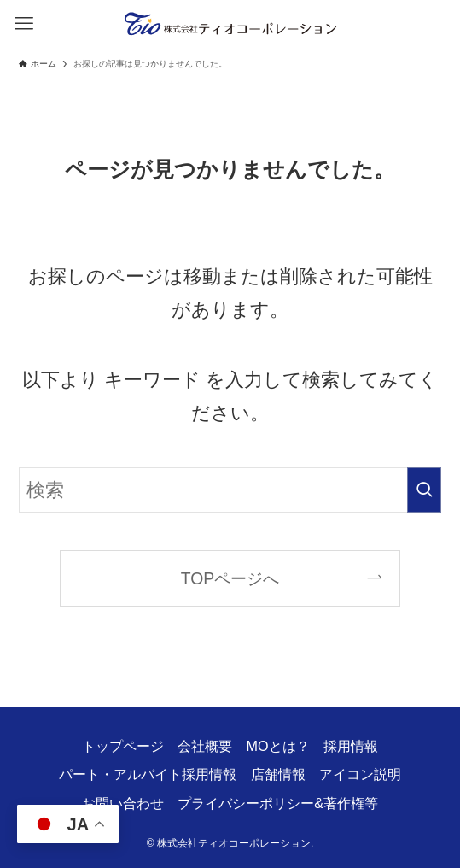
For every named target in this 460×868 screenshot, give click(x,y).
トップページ (123, 746)
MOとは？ (278, 746)
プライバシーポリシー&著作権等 (278, 803)
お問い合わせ (123, 803)
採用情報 (351, 746)
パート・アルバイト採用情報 (148, 774)
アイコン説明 (360, 774)
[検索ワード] (230, 490)
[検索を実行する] (424, 490)
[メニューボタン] (23, 23)
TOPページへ (230, 578)
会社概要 (205, 746)
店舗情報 (278, 774)
